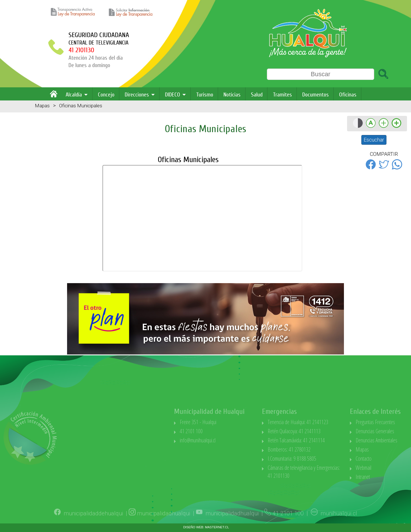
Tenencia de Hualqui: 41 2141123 (327, 422)
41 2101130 (81, 50)
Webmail (393, 468)
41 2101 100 (220, 431)
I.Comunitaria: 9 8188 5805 (321, 459)
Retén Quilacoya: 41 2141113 (323, 431)
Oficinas (348, 95)
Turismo (205, 95)
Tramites (282, 95)
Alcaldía (74, 95)
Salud (257, 95)
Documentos (316, 95)
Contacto (393, 459)
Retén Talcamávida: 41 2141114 (325, 440)
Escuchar (374, 140)
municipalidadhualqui (164, 522)
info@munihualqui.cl (227, 440)
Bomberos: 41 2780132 (318, 449)
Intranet (392, 477)
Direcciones (137, 95)
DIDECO (173, 95)
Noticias (232, 95)
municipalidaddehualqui (93, 522)
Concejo (106, 95)
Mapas (42, 106)
